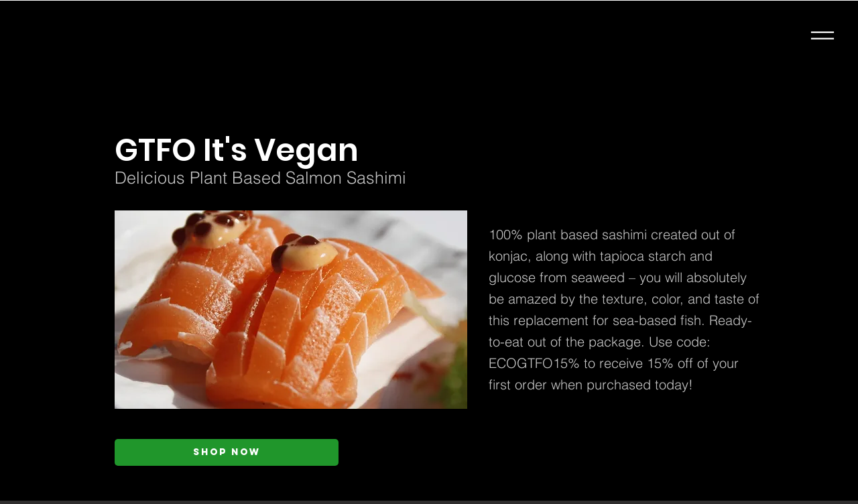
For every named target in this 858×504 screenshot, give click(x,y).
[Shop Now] (227, 452)
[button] (822, 36)
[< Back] (246, 107)
